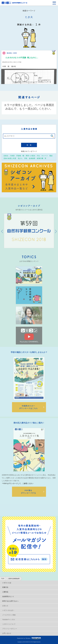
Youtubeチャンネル (9, 619)
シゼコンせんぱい (8, 610)
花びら (20, 158)
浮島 (26, 158)
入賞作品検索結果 (14, 579)
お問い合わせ (7, 633)
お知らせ (5, 606)
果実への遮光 (30, 156)
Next (56, 234)
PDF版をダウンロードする (28, 498)
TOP (3, 579)
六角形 (12, 156)
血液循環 (32, 158)
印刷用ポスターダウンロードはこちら (28, 412)
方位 (38, 156)
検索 (30, 145)
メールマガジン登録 (9, 615)
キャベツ (45, 156)
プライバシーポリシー (10, 629)
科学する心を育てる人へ (10, 601)
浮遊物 (19, 156)
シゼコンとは (7, 583)
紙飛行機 (40, 158)
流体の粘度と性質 (10, 158)
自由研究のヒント (8, 597)
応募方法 (5, 587)
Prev (2, 234)
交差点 (6, 156)
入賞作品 (5, 592)
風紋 (51, 156)
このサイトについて (9, 624)
